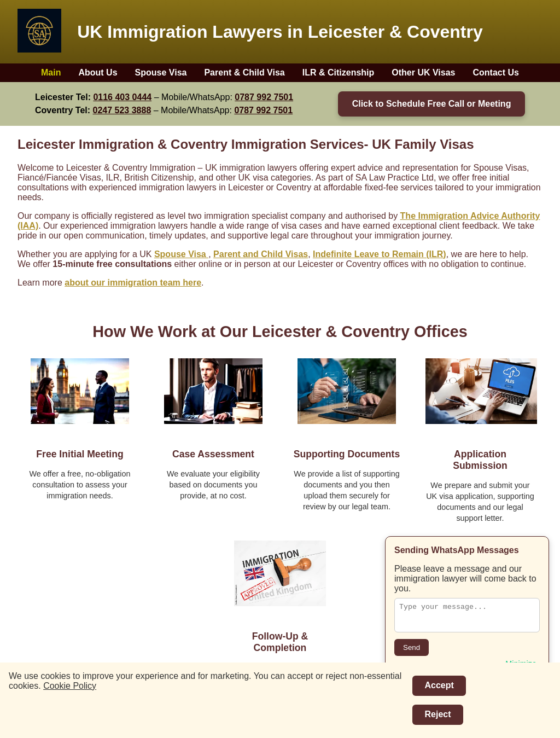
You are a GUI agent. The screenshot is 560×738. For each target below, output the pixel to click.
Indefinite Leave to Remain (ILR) (380, 254)
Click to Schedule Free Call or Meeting (432, 104)
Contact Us (496, 72)
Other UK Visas (423, 72)
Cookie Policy (70, 686)
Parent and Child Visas (261, 254)
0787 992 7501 (264, 97)
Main (51, 72)
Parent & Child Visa (244, 72)
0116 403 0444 (122, 97)
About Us (98, 72)
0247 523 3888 (122, 110)
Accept (439, 685)
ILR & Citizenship (339, 72)
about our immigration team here (133, 283)
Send (412, 647)
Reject (437, 714)
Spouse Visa (161, 72)
